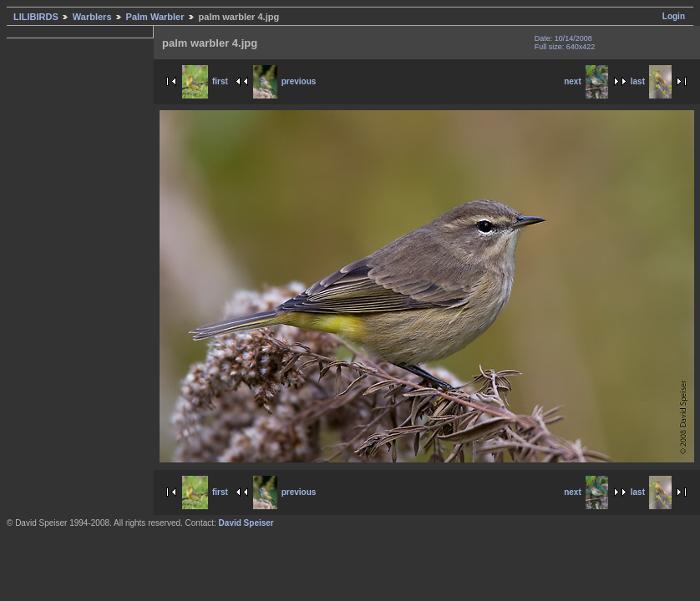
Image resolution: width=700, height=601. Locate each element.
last (651, 81)
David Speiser (246, 523)
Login (674, 16)
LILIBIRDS (36, 17)
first (205, 81)
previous (285, 81)
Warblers (92, 17)
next (586, 81)
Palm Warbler (155, 17)
